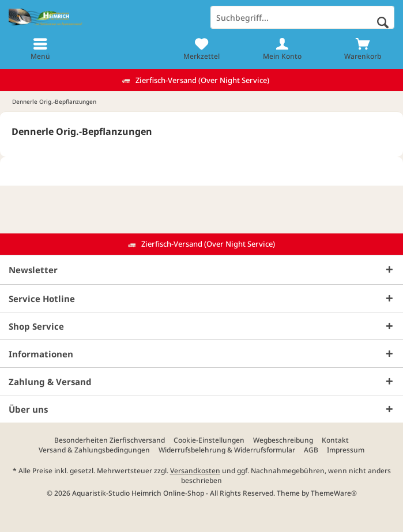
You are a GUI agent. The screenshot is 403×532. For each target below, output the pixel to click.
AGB (311, 450)
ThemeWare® (334, 493)
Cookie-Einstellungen (209, 440)
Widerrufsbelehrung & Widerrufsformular (227, 450)
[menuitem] (40, 49)
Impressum (346, 450)
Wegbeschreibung (283, 440)
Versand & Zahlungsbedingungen (94, 450)
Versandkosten (195, 471)
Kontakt (335, 440)
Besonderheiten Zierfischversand (110, 440)
